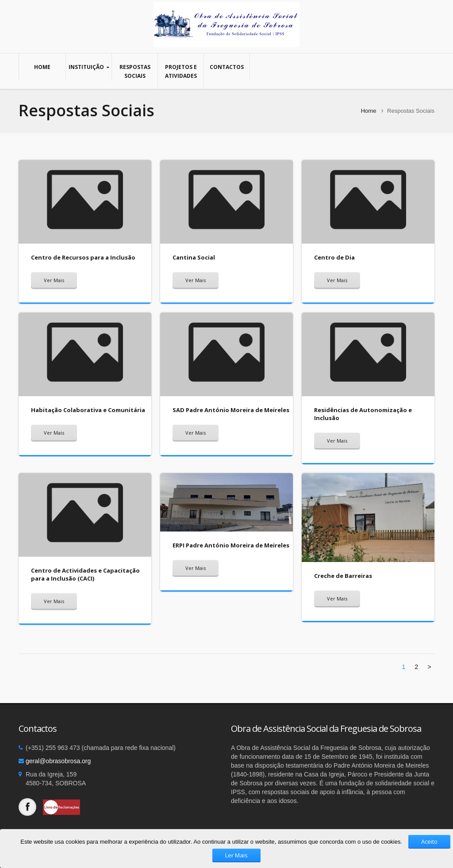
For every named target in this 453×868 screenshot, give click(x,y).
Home (42, 67)
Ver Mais (54, 280)
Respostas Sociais (135, 71)
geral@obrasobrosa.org (58, 761)
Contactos (227, 67)
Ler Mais (236, 855)
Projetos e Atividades (181, 71)
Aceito (429, 841)
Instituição (89, 67)
